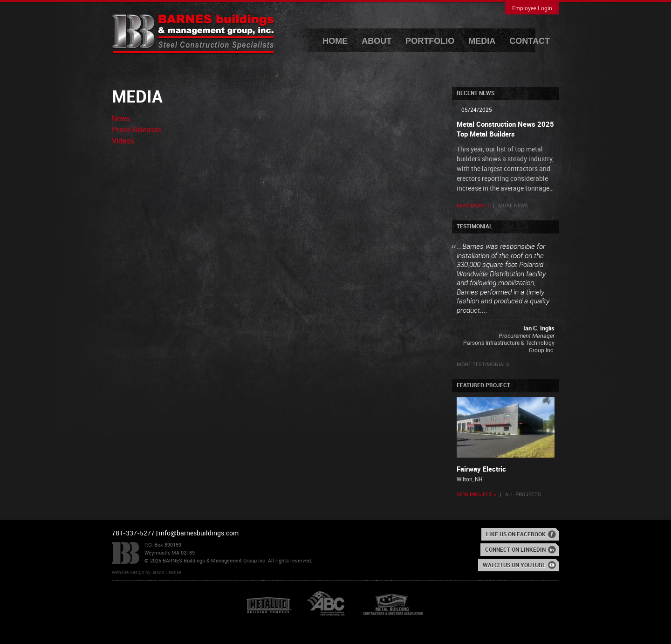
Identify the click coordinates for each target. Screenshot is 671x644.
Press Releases (137, 130)
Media (482, 41)
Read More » (473, 206)
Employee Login (532, 9)
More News (513, 206)
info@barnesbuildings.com (199, 533)
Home (335, 41)
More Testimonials (483, 365)
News (121, 119)
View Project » (476, 495)
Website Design (128, 573)
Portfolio (430, 41)
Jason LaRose (166, 573)
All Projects (523, 495)
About (377, 41)
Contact (530, 41)
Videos (123, 141)
